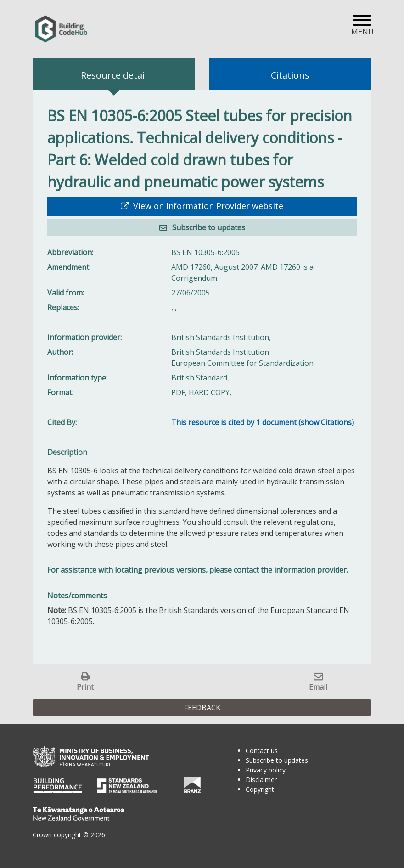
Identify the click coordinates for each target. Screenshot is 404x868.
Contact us (262, 751)
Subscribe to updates (208, 227)
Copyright (260, 789)
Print (85, 687)
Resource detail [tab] (114, 75)
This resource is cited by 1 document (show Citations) (263, 422)
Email (318, 687)
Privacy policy (266, 770)
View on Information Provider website (207, 206)
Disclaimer (261, 780)
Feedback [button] (202, 708)
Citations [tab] (290, 75)
